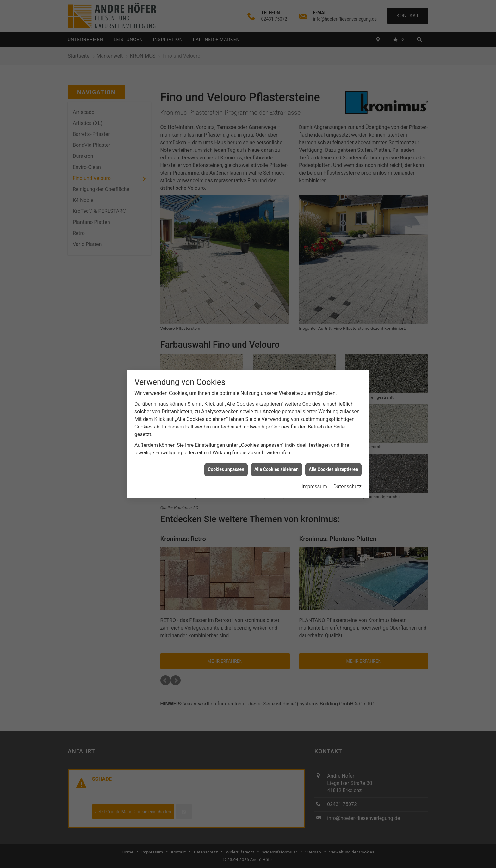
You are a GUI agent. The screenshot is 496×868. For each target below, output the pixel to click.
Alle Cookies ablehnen (276, 469)
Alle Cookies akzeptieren (333, 469)
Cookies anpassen (226, 469)
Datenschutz (347, 486)
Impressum (314, 486)
